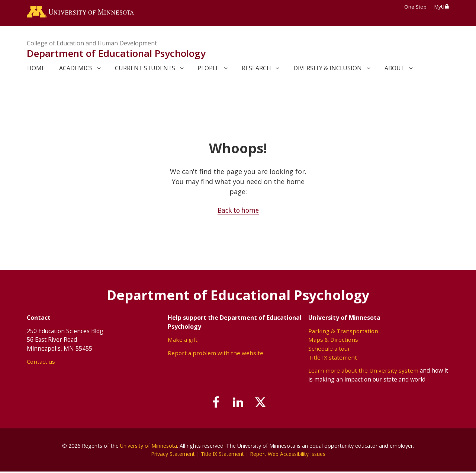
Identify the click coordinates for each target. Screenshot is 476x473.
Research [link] (256, 70)
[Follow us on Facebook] (213, 405)
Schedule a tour (329, 350)
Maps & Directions (334, 341)
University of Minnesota (149, 447)
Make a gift (183, 341)
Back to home (238, 212)
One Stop (415, 7)
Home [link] (36, 70)
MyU (442, 7)
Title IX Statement (222, 455)
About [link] (395, 70)
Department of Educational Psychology (116, 55)
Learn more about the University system (364, 372)
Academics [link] (76, 70)
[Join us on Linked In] (238, 405)
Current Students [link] (145, 70)
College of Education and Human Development (92, 45)
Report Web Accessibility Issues (289, 455)
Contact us (41, 363)
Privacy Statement (171, 455)
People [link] (208, 70)
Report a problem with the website (216, 354)
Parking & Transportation (343, 332)
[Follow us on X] (263, 405)
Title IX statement (333, 358)
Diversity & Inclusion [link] (328, 70)
